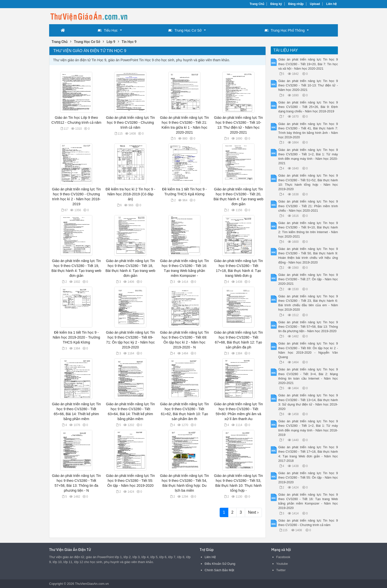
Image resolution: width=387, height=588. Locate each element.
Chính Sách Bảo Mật (219, 570)
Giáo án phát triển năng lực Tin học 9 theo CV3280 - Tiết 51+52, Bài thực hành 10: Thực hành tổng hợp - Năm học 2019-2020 (308, 182)
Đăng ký (276, 4)
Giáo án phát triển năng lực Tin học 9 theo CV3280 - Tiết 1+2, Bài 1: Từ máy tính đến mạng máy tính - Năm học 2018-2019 (308, 428)
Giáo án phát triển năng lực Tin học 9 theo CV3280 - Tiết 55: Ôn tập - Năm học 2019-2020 (130, 481)
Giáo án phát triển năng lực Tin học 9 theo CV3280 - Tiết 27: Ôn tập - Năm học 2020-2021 (308, 279)
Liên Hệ (210, 557)
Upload (315, 4)
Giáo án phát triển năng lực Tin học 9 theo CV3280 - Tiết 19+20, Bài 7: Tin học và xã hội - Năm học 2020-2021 (308, 64)
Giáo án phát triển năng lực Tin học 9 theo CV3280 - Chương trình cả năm (130, 122)
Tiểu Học (108, 30)
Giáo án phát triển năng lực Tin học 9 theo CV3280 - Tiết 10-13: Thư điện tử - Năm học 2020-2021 (308, 85)
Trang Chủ (257, 4)
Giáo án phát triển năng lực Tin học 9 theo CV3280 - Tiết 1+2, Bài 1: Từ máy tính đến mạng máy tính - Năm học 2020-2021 (308, 157)
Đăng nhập (296, 4)
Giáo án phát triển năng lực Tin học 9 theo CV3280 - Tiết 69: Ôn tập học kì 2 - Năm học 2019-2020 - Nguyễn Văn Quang (308, 350)
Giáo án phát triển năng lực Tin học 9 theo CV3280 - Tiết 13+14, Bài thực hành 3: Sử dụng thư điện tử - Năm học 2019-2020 (308, 402)
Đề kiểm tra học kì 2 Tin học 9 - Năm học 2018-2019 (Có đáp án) (130, 194)
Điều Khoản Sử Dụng (220, 564)
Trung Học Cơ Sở (185, 30)
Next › (253, 512)
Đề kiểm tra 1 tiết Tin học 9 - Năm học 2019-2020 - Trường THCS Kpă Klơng (76, 337)
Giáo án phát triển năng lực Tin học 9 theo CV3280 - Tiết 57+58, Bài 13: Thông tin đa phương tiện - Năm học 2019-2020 (308, 327)
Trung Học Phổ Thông (285, 30)
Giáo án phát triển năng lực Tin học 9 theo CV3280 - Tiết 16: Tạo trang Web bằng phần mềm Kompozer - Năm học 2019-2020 (308, 501)
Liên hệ (331, 4)
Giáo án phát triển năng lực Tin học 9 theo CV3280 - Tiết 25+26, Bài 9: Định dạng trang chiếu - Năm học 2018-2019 (308, 107)
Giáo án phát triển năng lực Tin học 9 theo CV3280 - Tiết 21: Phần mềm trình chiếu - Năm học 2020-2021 (308, 206)
